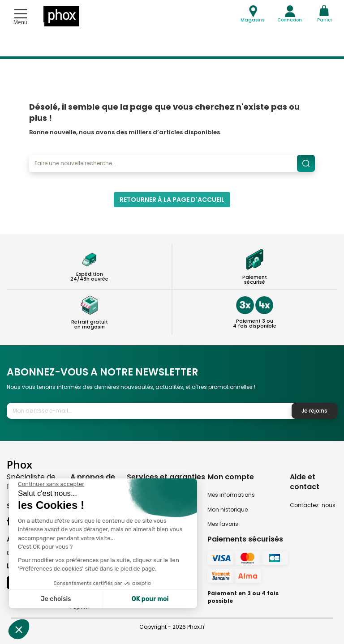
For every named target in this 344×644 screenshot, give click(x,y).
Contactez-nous (313, 505)
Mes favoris (223, 524)
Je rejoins (314, 411)
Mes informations (231, 495)
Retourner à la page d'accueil (172, 200)
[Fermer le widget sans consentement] (51, 484)
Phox (19, 464)
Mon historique (228, 510)
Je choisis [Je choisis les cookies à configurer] (56, 599)
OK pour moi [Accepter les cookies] (150, 599)
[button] (19, 629)
